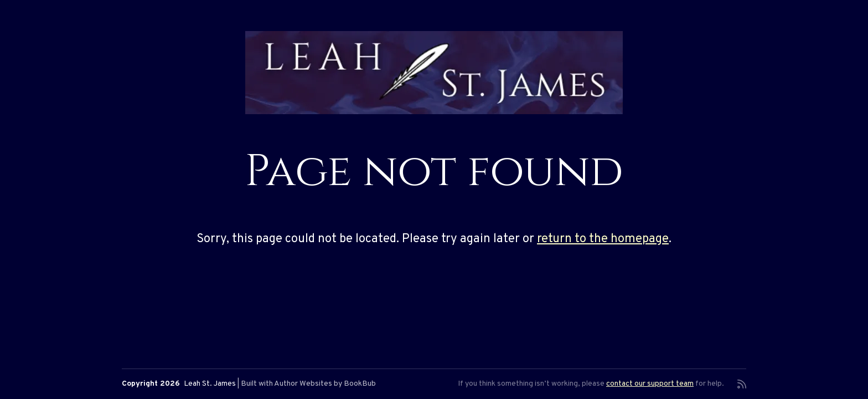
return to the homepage (603, 239)
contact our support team (650, 384)
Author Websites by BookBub (325, 384)
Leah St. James (210, 384)
